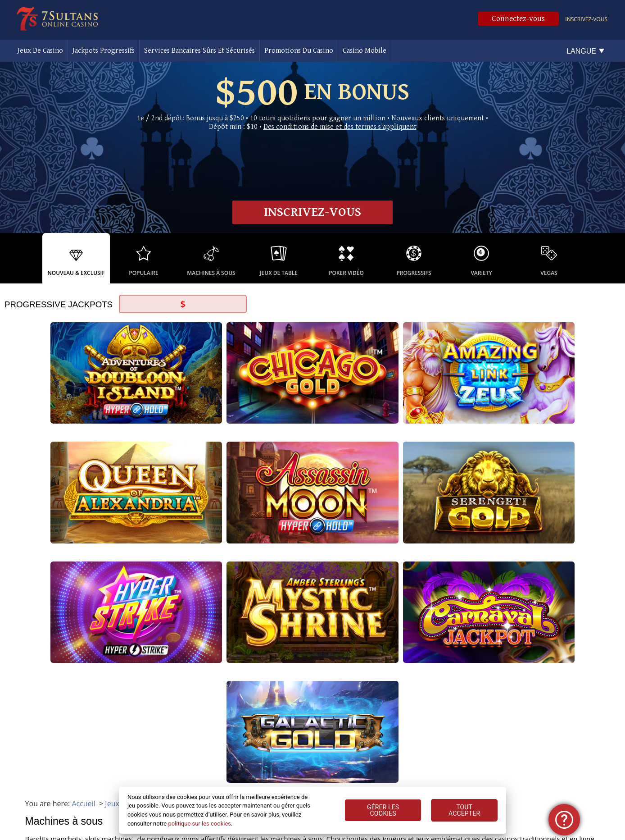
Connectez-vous (518, 19)
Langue (581, 51)
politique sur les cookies (199, 824)
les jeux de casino (134, 650)
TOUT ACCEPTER (464, 810)
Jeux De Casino (40, 51)
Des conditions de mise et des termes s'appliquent (340, 127)
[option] (76, 258)
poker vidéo (284, 700)
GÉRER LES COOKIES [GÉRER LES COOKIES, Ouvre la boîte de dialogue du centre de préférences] (383, 810)
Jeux (112, 479)
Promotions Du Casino (299, 51)
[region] (313, 810)
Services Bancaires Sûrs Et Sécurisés (199, 51)
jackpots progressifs (121, 595)
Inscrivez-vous (586, 19)
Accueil (83, 479)
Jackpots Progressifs (104, 51)
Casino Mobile (365, 51)
